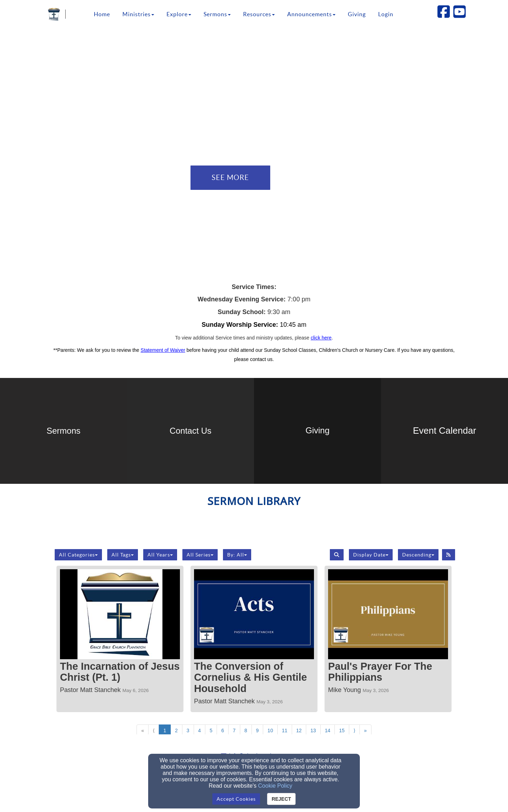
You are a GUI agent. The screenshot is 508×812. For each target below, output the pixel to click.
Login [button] (386, 14)
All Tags (123, 555)
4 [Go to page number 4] (200, 730)
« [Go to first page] (143, 730)
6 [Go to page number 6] (223, 730)
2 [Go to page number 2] (176, 730)
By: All (237, 555)
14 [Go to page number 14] (328, 730)
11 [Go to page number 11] (285, 730)
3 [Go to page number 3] (188, 730)
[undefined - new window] (317, 431)
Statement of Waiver (163, 350)
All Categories (78, 555)
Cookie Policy (275, 786)
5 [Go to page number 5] (211, 730)
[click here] (321, 338)
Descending (418, 555)
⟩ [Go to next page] (354, 730)
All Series (200, 555)
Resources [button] (259, 14)
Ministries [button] (138, 14)
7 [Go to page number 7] (234, 730)
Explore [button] (179, 14)
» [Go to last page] (365, 730)
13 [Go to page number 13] (313, 730)
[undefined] (64, 431)
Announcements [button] (311, 14)
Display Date (371, 555)
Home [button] (102, 14)
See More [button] (230, 178)
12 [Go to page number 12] (299, 730)
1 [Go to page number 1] (165, 730)
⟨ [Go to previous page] (154, 730)
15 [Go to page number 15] (342, 730)
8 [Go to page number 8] (246, 730)
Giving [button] (357, 14)
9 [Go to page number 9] (258, 730)
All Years (160, 555)
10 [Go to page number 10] (270, 730)
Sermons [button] (217, 14)
